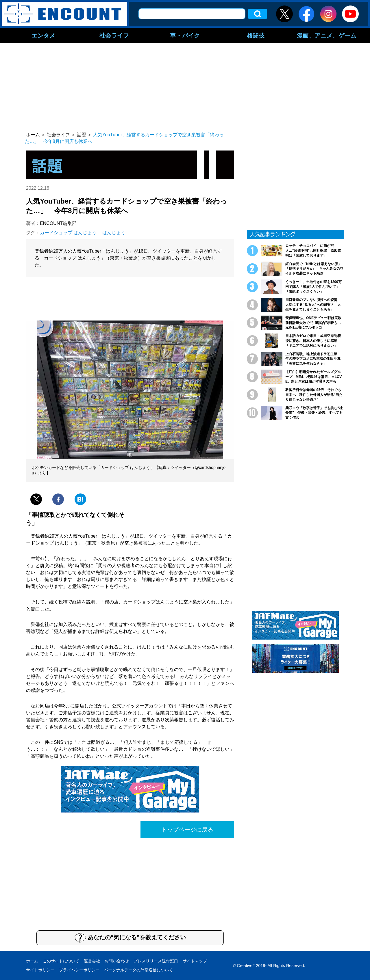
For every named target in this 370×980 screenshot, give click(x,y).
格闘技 (256, 35)
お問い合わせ (117, 961)
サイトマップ (195, 961)
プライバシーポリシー (79, 970)
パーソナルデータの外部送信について (138, 970)
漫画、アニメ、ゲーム (327, 35)
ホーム (32, 961)
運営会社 (92, 961)
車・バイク (185, 35)
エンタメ (43, 35)
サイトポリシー (40, 970)
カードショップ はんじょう (68, 233)
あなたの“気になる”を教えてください (130, 938)
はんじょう (114, 233)
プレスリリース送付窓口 (156, 961)
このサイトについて (61, 961)
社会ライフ (114, 35)
